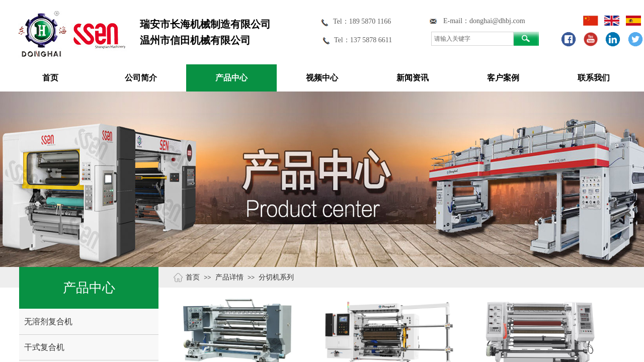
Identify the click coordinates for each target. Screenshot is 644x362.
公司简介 (141, 78)
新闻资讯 (413, 78)
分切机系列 (276, 277)
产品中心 (231, 78)
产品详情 (229, 277)
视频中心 (322, 78)
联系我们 (594, 78)
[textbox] (472, 39)
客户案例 (503, 78)
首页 (50, 78)
